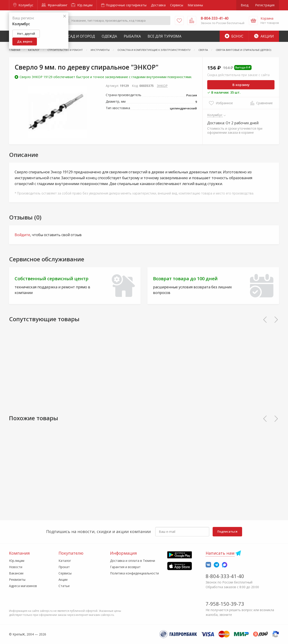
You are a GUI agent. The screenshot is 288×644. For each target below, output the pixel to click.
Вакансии (16, 573)
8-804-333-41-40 (225, 576)
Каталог (65, 561)
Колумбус (23, 5)
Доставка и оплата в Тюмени (133, 561)
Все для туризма (164, 36)
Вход (245, 5)
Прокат (64, 567)
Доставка (158, 5)
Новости (16, 567)
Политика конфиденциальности (134, 573)
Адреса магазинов (23, 586)
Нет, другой (26, 34)
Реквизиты (17, 580)
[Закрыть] (65, 16)
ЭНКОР (162, 86)
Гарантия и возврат (125, 567)
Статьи (64, 586)
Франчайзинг (55, 5)
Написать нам (220, 553)
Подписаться (227, 531)
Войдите (22, 235)
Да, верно (25, 41)
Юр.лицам (82, 5)
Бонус (234, 36)
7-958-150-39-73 (225, 604)
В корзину (241, 85)
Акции (264, 36)
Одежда (109, 36)
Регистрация (265, 5)
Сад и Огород (81, 36)
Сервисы (177, 5)
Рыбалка (132, 36)
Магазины (195, 5)
